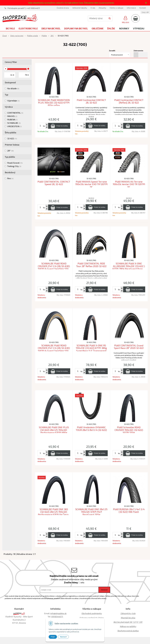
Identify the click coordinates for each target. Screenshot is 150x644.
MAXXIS (12, 116)
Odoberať (104, 590)
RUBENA (12, 119)
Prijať (53, 637)
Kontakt (143, 8)
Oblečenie (98, 28)
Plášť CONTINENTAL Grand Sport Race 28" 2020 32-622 (129, 347)
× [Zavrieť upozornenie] (146, 3)
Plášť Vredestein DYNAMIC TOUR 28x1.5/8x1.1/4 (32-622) (91, 429)
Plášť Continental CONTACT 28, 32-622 (91, 101)
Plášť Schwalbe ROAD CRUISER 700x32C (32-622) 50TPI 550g (129, 430)
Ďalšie (111, 28)
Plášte (44, 36)
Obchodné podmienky (92, 613)
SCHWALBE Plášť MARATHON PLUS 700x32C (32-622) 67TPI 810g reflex (54, 103)
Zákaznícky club (128, 613)
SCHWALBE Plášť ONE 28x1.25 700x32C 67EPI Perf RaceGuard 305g (91, 512)
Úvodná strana (63, 8)
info (82, 582)
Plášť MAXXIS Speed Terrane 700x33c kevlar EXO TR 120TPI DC (91, 184)
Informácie (131, 8)
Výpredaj (139, 28)
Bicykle (10, 28)
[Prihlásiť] (125, 19)
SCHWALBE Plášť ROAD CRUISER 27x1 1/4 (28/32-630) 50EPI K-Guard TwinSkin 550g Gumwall (54, 349)
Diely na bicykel (51, 28)
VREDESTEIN (14, 126)
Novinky (124, 28)
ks (44, 126)
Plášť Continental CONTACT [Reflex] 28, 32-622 (129, 101)
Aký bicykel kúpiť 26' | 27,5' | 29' (128, 622)
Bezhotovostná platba (128, 631)
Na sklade (13, 88)
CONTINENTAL (15, 113)
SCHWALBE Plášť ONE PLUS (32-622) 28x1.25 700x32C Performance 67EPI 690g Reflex (54, 431)
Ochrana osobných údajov (92, 618)
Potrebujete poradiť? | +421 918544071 (24, 8)
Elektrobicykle (28, 28)
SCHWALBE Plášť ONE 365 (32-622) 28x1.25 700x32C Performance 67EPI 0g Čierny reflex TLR (54, 513)
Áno (10, 178)
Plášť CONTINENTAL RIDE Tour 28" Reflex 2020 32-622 (91, 265)
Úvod (5, 36)
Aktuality (102, 8)
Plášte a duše (32, 36)
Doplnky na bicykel (76, 28)
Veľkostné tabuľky (80, 8)
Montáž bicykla (128, 618)
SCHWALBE (14, 123)
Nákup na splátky (128, 626)
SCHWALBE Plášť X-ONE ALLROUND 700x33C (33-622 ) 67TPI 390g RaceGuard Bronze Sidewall (129, 267)
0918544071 (57, 617)
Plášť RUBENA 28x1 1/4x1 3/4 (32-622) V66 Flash (129, 511)
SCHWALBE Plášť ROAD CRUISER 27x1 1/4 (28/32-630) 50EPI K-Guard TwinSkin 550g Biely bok (54, 267)
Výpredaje (13, 101)
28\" (52, 36)
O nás (93, 8)
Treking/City (14, 166)
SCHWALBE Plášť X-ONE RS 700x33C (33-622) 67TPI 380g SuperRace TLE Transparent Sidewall (91, 349)
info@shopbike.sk (58, 613)
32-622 (12, 138)
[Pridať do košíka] (59, 126)
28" (10, 151)
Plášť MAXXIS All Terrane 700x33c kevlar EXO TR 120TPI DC (129, 184)
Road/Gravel (15, 163)
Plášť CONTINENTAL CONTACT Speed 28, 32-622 (54, 183)
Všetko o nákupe (116, 8)
